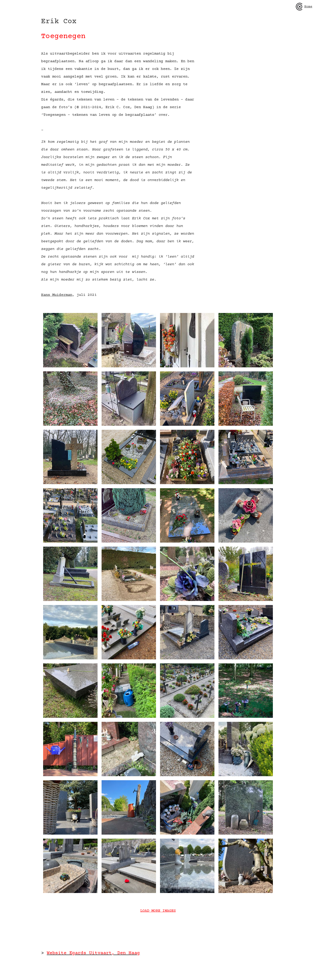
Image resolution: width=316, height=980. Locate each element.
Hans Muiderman (57, 295)
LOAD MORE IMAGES (158, 911)
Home (304, 7)
